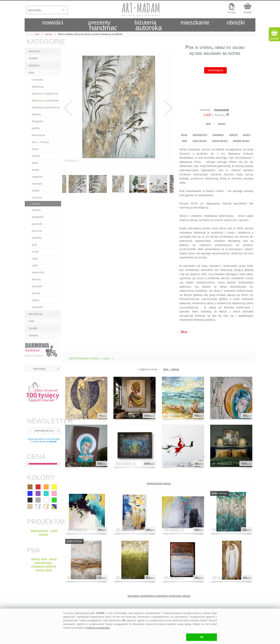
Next (167, 108)
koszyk (248, 12)
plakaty (36, 210)
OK (202, 637)
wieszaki (37, 286)
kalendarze (38, 135)
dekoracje (38, 87)
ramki (35, 252)
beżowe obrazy (241, 141)
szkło (35, 266)
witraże (36, 293)
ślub (31, 321)
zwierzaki (37, 307)
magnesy (37, 177)
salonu (247, 135)
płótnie (233, 135)
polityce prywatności (98, 628)
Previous (68, 108)
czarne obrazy (220, 141)
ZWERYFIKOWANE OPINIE (91, 359)
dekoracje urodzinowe (45, 101)
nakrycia (37, 198)
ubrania (33, 335)
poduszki (37, 224)
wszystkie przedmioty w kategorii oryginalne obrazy (159, 596)
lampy (35, 170)
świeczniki (38, 273)
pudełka (37, 238)
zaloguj (232, 12)
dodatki (33, 58)
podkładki (38, 217)
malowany (218, 135)
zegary (36, 300)
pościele (37, 231)
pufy (34, 245)
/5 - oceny (214, 115)
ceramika (37, 80)
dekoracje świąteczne (45, 94)
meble (36, 191)
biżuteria (34, 66)
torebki (33, 328)
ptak (185, 141)
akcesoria (35, 51)
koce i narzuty (40, 142)
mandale (37, 184)
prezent (52, 442)
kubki (35, 163)
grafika (36, 128)
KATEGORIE (44, 41)
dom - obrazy (171, 369)
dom (31, 73)
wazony (36, 279)
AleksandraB (221, 110)
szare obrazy (200, 141)
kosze (35, 149)
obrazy (222, 124)
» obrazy (35, 204)
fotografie (38, 121)
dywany (36, 114)
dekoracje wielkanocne (46, 108)
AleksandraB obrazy (159, 484)
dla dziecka (36, 314)
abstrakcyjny (200, 135)
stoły (35, 259)
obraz (184, 135)
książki (36, 156)
